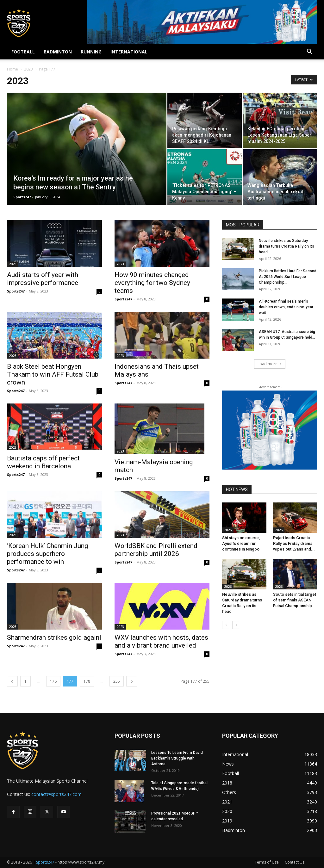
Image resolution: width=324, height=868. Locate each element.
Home (12, 69)
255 (117, 681)
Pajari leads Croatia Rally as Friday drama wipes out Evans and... (294, 543)
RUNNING (91, 52)
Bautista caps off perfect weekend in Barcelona (43, 462)
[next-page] (132, 681)
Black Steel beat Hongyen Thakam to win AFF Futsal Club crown (53, 374)
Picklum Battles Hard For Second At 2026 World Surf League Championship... (288, 277)
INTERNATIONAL (129, 52)
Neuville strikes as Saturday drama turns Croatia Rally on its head (287, 246)
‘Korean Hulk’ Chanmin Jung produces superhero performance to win (47, 554)
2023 (28, 69)
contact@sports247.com (56, 794)
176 (53, 681)
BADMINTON (58, 52)
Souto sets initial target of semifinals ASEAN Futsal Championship (295, 600)
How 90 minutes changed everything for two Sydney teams (152, 283)
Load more (270, 364)
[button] (309, 52)
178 (87, 681)
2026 (228, 530)
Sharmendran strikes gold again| (54, 637)
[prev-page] (12, 681)
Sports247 (22, 197)
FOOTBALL (23, 52)
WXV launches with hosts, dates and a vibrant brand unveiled (161, 641)
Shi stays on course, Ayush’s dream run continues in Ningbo (241, 543)
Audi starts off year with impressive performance (43, 279)
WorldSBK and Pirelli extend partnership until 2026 (156, 550)
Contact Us (295, 862)
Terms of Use (267, 862)
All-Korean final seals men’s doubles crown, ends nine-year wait (286, 307)
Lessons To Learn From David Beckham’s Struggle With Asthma (177, 758)
